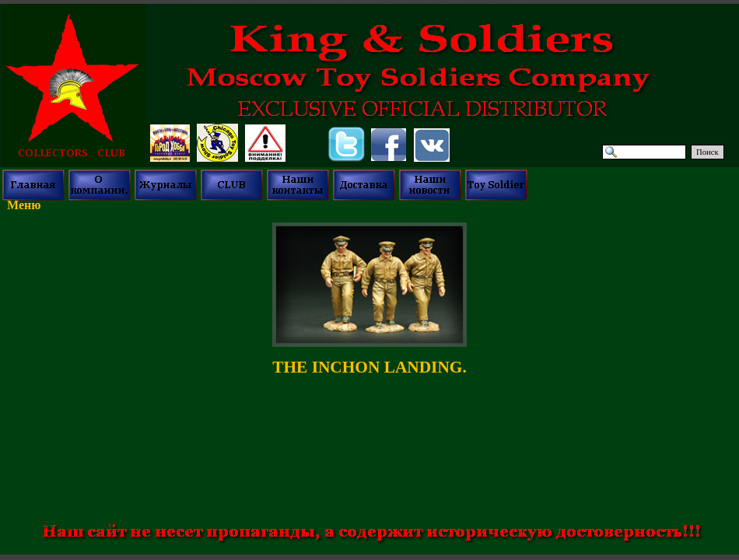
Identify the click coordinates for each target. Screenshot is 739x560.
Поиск (707, 152)
